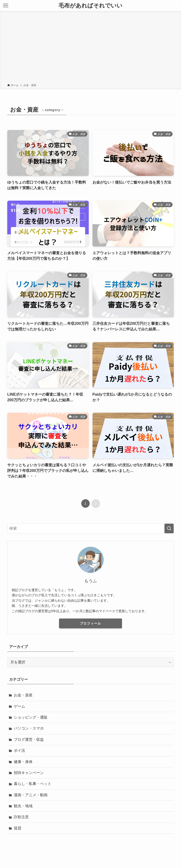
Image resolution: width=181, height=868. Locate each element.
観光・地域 (23, 806)
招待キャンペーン (29, 773)
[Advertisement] (90, 48)
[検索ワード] (90, 528)
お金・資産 (23, 695)
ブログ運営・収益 (29, 740)
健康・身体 (23, 762)
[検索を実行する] (169, 528)
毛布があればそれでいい (90, 6)
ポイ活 (19, 750)
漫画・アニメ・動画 (31, 795)
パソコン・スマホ (29, 728)
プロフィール (90, 623)
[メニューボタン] (6, 6)
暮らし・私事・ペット (33, 784)
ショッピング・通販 (31, 717)
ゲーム (19, 706)
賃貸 (18, 828)
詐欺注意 (21, 817)
